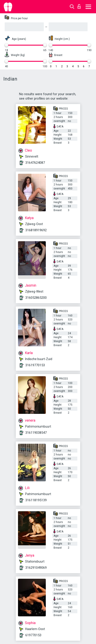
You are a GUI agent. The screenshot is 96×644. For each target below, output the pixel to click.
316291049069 (36, 568)
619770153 (33, 635)
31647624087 (35, 163)
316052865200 (36, 298)
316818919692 (36, 230)
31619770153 (35, 365)
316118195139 (36, 500)
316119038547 (36, 433)
